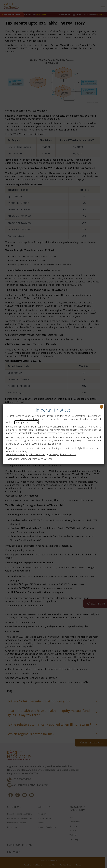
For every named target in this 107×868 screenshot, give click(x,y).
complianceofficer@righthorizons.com (26, 454)
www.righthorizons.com (27, 422)
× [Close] (102, 407)
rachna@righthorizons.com (63, 454)
